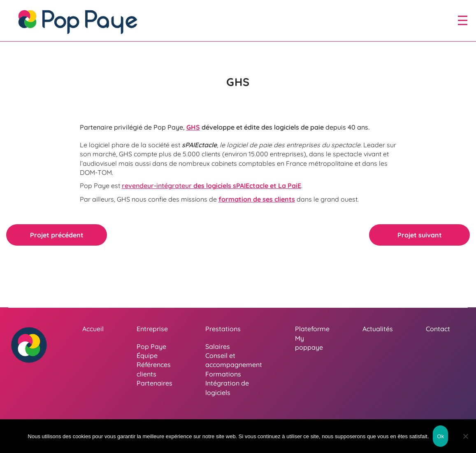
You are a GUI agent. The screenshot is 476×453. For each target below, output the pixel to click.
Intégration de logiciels (227, 388)
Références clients (154, 369)
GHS (193, 127)
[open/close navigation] (463, 20)
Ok (440, 436)
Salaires (218, 346)
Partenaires (154, 383)
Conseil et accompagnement (234, 360)
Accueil (93, 329)
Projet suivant (420, 235)
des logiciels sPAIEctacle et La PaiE (211, 186)
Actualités (378, 329)
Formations (223, 374)
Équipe (147, 355)
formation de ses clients (257, 199)
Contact (438, 329)
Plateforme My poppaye (312, 338)
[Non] (466, 436)
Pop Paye (151, 346)
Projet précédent (57, 235)
